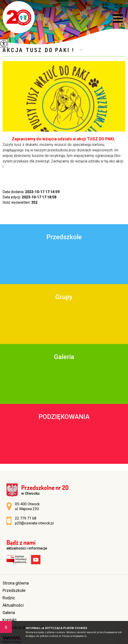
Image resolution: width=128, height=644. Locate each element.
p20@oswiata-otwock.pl (119, 6)
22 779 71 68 (105, 6)
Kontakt (10, 620)
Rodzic (9, 598)
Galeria (9, 613)
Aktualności (13, 605)
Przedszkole (14, 590)
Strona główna (16, 583)
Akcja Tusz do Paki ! (40, 50)
